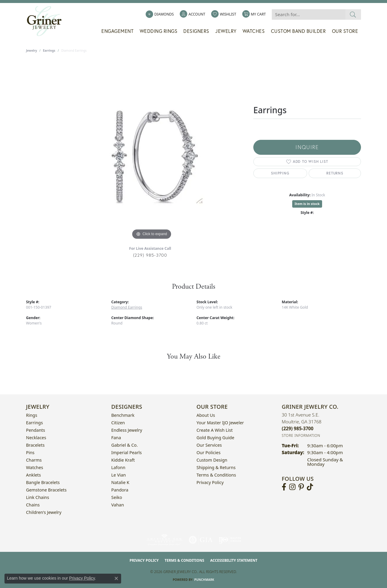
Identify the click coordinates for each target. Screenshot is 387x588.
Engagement (117, 31)
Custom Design (212, 460)
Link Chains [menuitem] (38, 497)
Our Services (209, 445)
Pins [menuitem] (30, 453)
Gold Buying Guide (215, 438)
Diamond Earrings (127, 307)
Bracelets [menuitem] (35, 445)
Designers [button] (196, 31)
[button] (192, 14)
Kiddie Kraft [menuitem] (123, 460)
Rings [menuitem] (32, 415)
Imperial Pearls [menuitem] (127, 453)
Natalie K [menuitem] (120, 482)
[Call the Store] (298, 428)
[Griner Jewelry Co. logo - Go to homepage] (47, 21)
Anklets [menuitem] (33, 475)
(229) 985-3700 (150, 255)
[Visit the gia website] (201, 540)
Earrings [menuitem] (34, 423)
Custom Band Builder (298, 31)
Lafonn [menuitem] (118, 467)
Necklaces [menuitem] (36, 438)
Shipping (280, 173)
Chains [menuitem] (33, 505)
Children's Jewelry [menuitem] (44, 512)
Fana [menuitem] (116, 438)
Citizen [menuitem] (118, 423)
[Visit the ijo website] (230, 540)
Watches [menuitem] (35, 467)
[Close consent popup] (116, 578)
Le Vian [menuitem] (119, 475)
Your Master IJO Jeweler (220, 423)
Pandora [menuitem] (120, 490)
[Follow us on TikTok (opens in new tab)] (310, 487)
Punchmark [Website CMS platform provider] (204, 580)
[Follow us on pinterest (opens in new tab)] (301, 487)
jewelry (32, 50)
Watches (254, 31)
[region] (152, 151)
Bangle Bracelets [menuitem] (43, 482)
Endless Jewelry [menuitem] (127, 430)
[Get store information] (301, 435)
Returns (335, 173)
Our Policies (208, 453)
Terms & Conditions (216, 475)
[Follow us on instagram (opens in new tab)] (292, 487)
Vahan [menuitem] (118, 505)
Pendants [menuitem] (36, 430)
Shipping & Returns (216, 467)
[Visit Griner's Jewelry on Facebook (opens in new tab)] (284, 487)
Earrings (49, 50)
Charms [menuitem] (34, 460)
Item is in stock (307, 204)
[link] (160, 14)
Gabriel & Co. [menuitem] (125, 445)
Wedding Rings (159, 31)
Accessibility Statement (234, 560)
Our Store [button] (345, 31)
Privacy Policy (210, 482)
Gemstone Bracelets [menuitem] (46, 490)
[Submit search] (353, 14)
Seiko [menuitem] (117, 497)
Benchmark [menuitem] (123, 415)
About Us (206, 415)
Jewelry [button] (226, 31)
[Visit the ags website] (164, 540)
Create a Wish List (215, 430)
